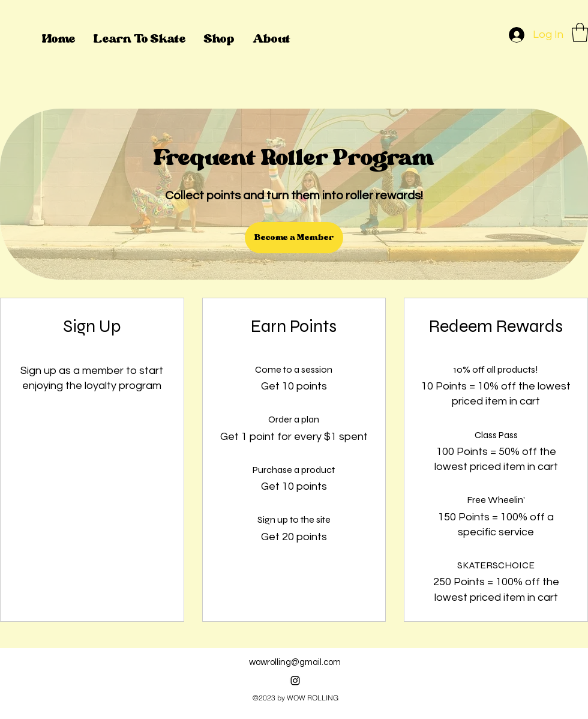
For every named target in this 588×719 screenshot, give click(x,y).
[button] (580, 32)
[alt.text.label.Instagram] (295, 681)
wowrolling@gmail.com (295, 662)
